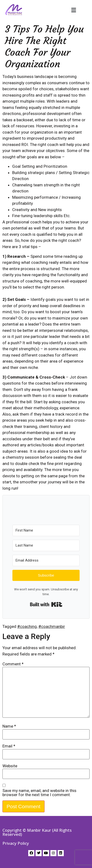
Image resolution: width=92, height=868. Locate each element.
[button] (74, 10)
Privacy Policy (16, 843)
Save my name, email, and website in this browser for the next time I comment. (39, 793)
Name (9, 726)
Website (10, 766)
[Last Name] (46, 545)
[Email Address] (46, 560)
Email (9, 746)
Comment (13, 664)
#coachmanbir (52, 626)
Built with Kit (46, 604)
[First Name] (46, 530)
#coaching (27, 626)
